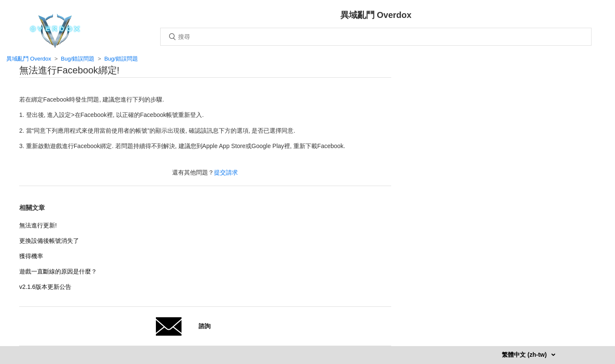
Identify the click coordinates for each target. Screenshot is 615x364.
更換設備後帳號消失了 (49, 241)
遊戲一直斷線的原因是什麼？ (58, 271)
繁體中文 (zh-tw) (525, 355)
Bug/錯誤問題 (78, 59)
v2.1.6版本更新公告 (45, 287)
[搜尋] (376, 37)
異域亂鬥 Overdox (29, 59)
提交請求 (226, 172)
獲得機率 (31, 256)
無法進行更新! (38, 225)
